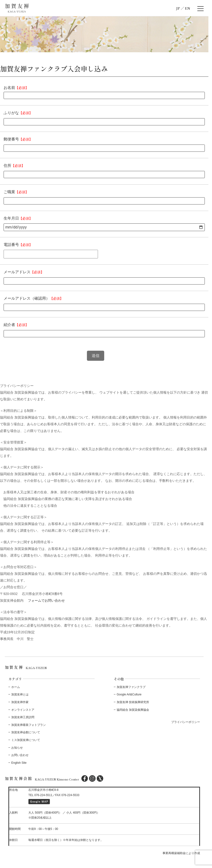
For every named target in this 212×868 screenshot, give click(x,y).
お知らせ (17, 748)
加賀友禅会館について (26, 732)
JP (178, 8)
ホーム (16, 687)
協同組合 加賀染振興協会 (133, 710)
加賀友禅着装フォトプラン (29, 725)
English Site (19, 763)
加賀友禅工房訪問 (23, 717)
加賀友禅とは (20, 694)
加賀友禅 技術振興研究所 (133, 702)
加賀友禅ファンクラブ (131, 687)
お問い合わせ (20, 755)
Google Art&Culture (129, 694)
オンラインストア (23, 710)
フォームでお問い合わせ (46, 600)
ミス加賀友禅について (26, 740)
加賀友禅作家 (20, 702)
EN (188, 8)
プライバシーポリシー (186, 722)
